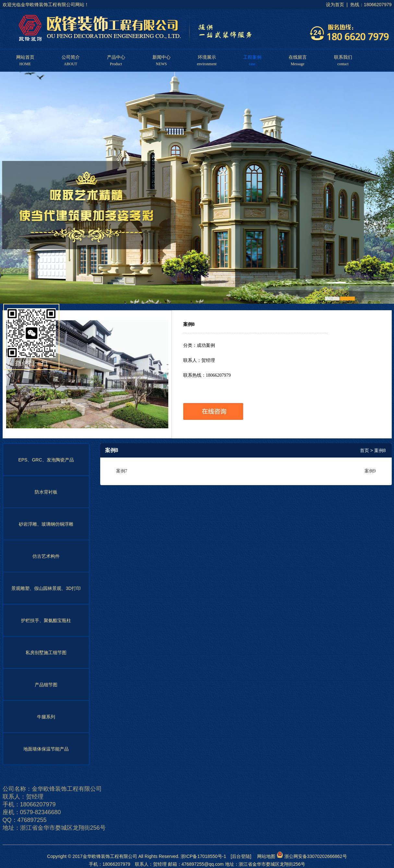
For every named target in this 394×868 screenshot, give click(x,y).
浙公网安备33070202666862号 (312, 856)
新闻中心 (161, 58)
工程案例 (252, 58)
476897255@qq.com (203, 864)
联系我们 (343, 58)
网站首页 (25, 58)
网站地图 (264, 856)
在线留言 (298, 58)
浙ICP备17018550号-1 (203, 856)
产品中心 (116, 58)
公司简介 (71, 58)
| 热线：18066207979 (369, 5)
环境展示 (207, 58)
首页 (364, 450)
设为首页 (335, 5)
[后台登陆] (241, 856)
